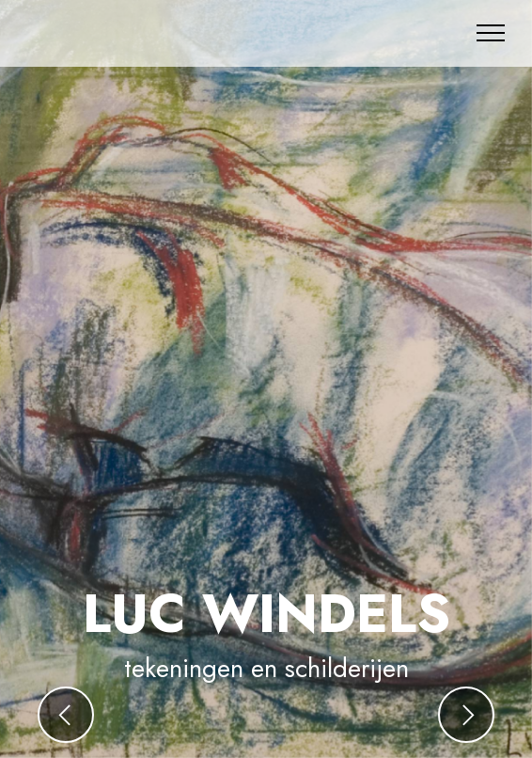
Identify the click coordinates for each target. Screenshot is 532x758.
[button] (66, 715)
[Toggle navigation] (491, 33)
